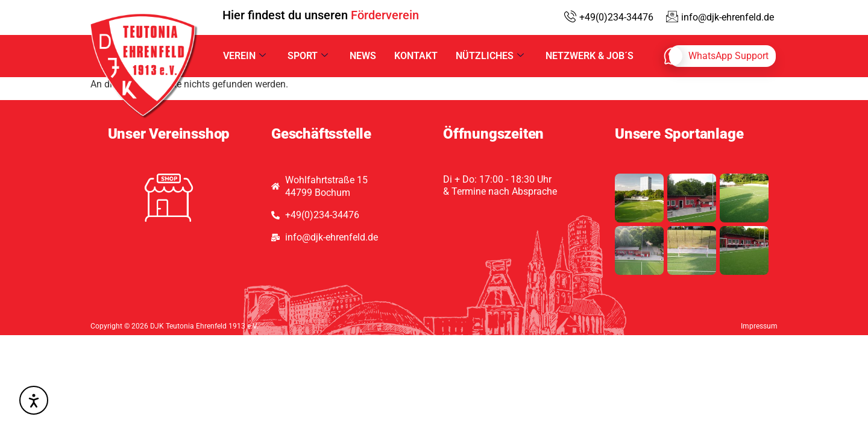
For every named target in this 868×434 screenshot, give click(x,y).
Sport (308, 56)
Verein (244, 56)
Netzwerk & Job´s (590, 56)
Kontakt (416, 56)
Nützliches (490, 56)
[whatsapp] (722, 56)
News (363, 56)
